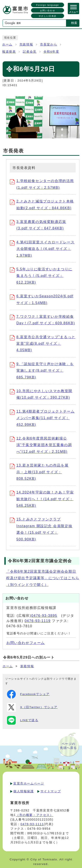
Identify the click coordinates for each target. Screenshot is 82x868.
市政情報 (26, 44)
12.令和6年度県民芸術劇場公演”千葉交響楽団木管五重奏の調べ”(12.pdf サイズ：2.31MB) (41, 445)
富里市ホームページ (29, 783)
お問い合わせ (48, 11)
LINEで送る (23, 720)
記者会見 (30, 52)
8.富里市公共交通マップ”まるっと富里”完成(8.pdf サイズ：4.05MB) (43, 344)
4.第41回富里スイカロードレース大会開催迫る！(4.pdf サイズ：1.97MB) (42, 249)
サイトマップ (51, 791)
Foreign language (48, 5)
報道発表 (9, 52)
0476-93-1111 (32, 824)
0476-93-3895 (44, 616)
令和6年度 (51, 52)
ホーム (7, 44)
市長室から (49, 44)
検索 (74, 23)
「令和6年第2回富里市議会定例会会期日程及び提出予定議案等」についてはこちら (43, 578)
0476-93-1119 (38, 621)
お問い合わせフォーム (26, 643)
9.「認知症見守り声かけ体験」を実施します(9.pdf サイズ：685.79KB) (42, 371)
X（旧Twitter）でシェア (32, 707)
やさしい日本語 (48, 16)
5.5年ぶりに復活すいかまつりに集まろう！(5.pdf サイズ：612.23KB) (41, 276)
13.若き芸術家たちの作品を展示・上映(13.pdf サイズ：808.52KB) (39, 472)
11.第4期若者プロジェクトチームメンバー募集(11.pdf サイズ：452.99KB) (42, 418)
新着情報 (27, 666)
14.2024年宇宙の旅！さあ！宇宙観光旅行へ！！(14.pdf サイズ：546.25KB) (42, 499)
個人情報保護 (24, 791)
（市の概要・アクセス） (35, 815)
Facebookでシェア (28, 694)
